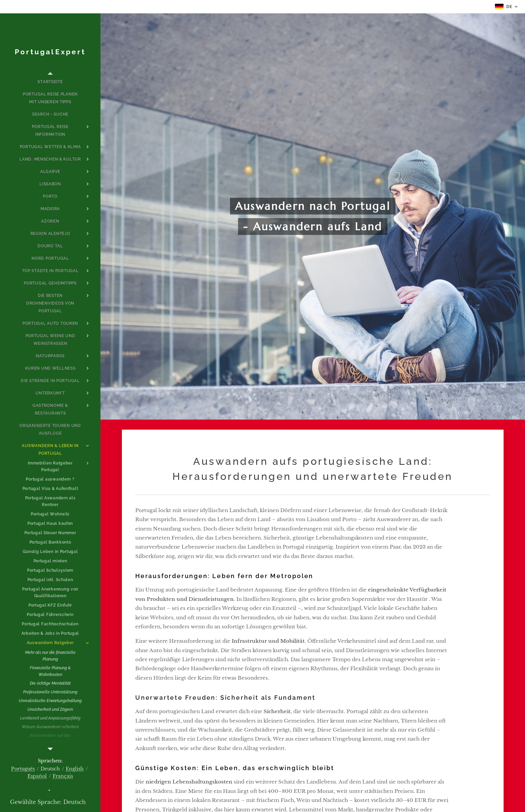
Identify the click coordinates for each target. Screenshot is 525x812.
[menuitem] (50, 82)
